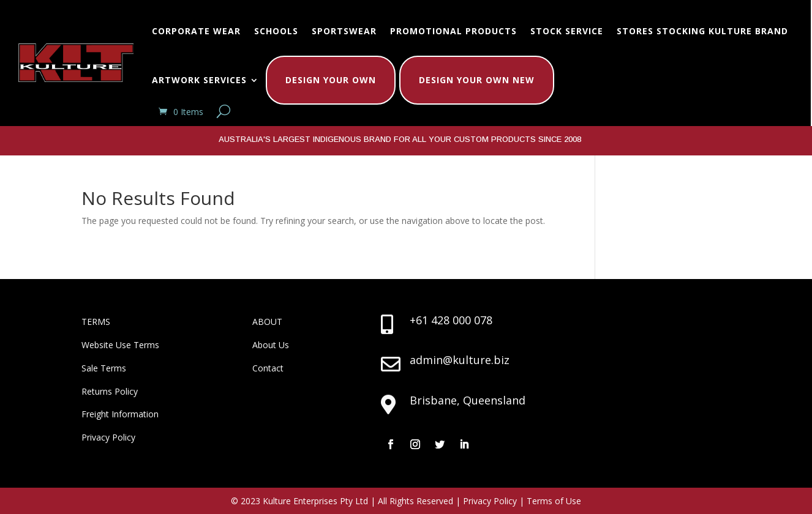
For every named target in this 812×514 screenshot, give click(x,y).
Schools (276, 31)
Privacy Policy (108, 437)
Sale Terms (104, 368)
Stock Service (567, 31)
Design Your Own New (477, 80)
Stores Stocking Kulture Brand (702, 31)
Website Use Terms (120, 345)
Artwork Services (199, 80)
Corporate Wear (196, 31)
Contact (268, 368)
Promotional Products (453, 31)
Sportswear (344, 31)
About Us (271, 345)
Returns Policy (110, 391)
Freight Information (120, 414)
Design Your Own (331, 80)
